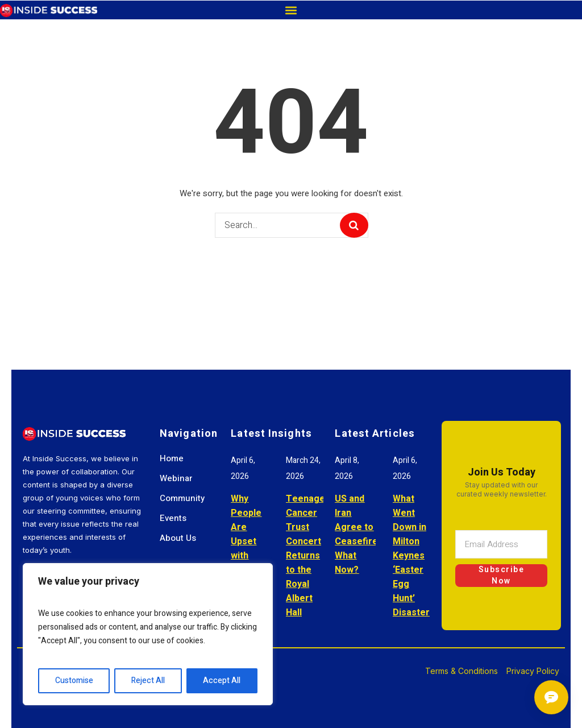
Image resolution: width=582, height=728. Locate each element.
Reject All (148, 681)
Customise (74, 681)
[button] (291, 10)
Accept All (222, 681)
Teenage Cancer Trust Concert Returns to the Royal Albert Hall (305, 556)
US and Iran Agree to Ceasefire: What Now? (357, 534)
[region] (148, 634)
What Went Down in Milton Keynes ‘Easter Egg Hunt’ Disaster (411, 556)
